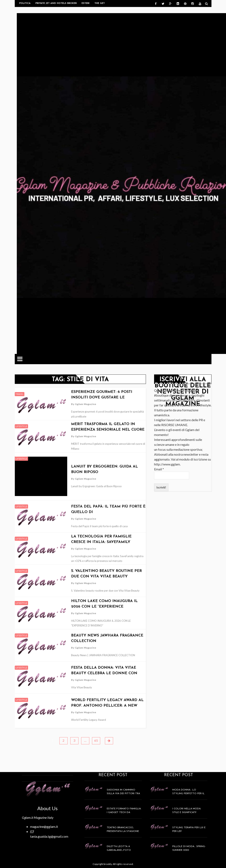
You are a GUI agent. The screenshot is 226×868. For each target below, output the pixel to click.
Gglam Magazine (86, 404)
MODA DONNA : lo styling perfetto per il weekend (188, 794)
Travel (20, 394)
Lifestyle (21, 426)
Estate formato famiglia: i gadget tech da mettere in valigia (124, 812)
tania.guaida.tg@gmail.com (49, 836)
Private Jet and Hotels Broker (56, 3)
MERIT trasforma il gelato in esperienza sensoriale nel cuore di (108, 430)
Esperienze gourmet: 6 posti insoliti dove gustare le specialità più (102, 398)
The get (100, 3)
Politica (25, 3)
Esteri (86, 3)
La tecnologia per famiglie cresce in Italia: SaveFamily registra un (101, 542)
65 (96, 740)
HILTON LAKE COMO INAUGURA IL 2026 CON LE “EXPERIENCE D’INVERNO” (104, 606)
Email (159, 469)
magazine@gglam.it (44, 826)
